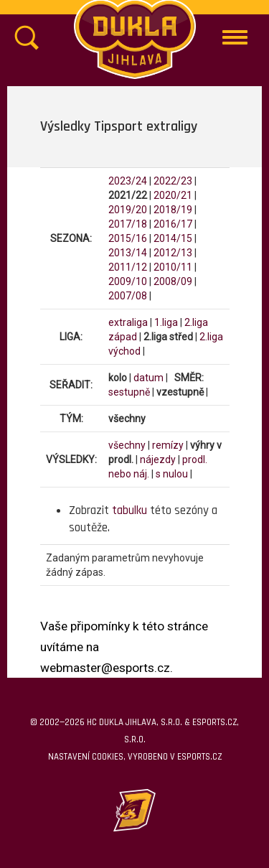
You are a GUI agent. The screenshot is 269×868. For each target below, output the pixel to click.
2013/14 (128, 253)
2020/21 (173, 195)
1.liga (166, 322)
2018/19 (173, 210)
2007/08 (128, 296)
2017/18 (128, 224)
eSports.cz (199, 757)
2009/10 (128, 281)
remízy (168, 445)
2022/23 (173, 181)
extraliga (128, 322)
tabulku (129, 510)
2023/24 (128, 181)
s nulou (172, 474)
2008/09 (173, 281)
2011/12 (128, 267)
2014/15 (173, 238)
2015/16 (128, 238)
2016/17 (173, 224)
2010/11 (173, 267)
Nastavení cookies (86, 757)
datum (148, 378)
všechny (127, 445)
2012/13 (173, 253)
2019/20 (128, 210)
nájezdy (158, 459)
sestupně (129, 392)
